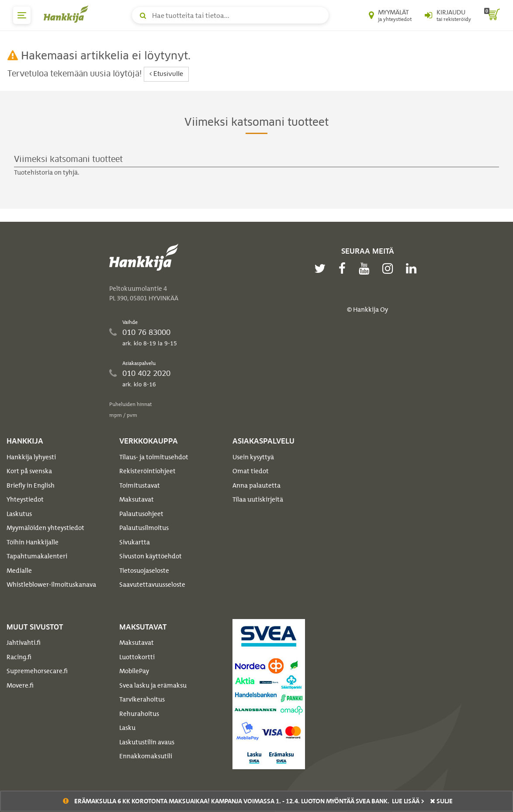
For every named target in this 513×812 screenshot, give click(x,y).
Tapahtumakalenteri (37, 556)
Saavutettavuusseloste (152, 585)
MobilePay (134, 671)
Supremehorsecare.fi (37, 671)
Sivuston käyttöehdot (151, 556)
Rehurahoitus (139, 714)
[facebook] (344, 268)
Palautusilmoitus (144, 528)
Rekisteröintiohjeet (147, 471)
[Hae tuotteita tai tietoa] (230, 15)
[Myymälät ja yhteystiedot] (390, 15)
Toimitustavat (140, 485)
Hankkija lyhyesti (31, 457)
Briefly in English (31, 485)
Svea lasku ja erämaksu (153, 685)
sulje (441, 801)
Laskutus (19, 514)
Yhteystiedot (25, 499)
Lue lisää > (408, 801)
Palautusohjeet (141, 514)
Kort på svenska (29, 471)
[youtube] (366, 268)
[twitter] (322, 268)
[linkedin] (413, 268)
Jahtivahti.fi (24, 643)
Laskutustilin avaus (147, 742)
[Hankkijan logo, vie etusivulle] (68, 14)
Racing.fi (19, 657)
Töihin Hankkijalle (33, 542)
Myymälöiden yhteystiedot (45, 528)
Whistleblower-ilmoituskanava (51, 585)
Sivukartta (135, 542)
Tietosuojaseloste (144, 571)
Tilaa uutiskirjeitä (258, 499)
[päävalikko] (22, 15)
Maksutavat (137, 499)
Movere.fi (20, 685)
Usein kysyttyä (253, 457)
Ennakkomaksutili (146, 756)
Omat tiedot (251, 471)
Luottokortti (137, 657)
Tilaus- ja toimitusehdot (154, 457)
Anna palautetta (256, 485)
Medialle (19, 571)
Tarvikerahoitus (142, 699)
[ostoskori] (492, 15)
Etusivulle (166, 74)
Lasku (127, 728)
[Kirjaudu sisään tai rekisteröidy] (448, 15)
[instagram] (390, 268)
